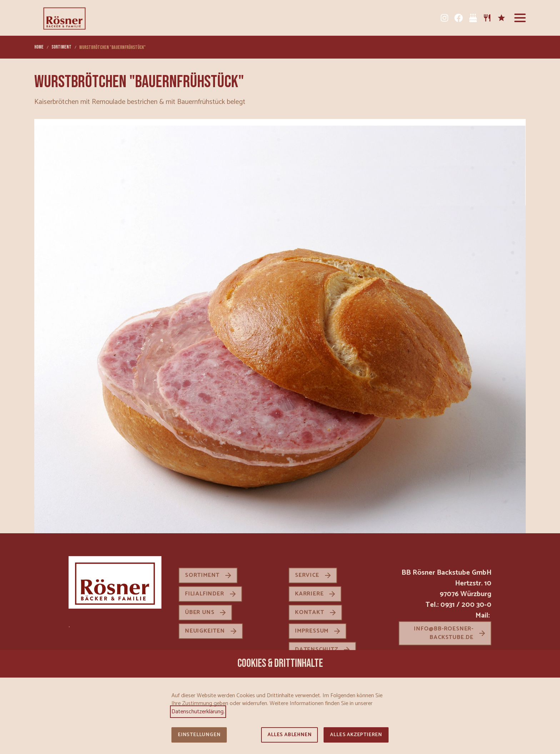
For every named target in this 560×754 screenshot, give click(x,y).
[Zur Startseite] (64, 18)
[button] (520, 18)
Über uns (200, 612)
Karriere (309, 594)
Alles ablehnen (289, 735)
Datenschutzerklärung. (198, 712)
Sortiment (202, 575)
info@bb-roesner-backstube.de (444, 633)
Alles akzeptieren (356, 735)
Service (307, 575)
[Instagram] (444, 18)
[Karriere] (501, 18)
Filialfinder (205, 594)
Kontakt (310, 612)
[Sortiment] (487, 18)
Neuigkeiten (205, 631)
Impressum (312, 631)
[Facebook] (459, 18)
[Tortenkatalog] (473, 18)
